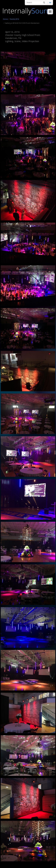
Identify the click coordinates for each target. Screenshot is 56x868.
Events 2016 (14, 19)
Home (5, 19)
